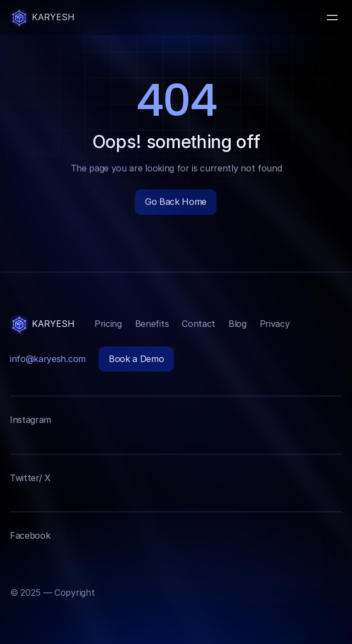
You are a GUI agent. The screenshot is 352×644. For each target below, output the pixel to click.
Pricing (108, 324)
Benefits (152, 324)
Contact (199, 324)
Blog (238, 324)
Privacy (275, 324)
